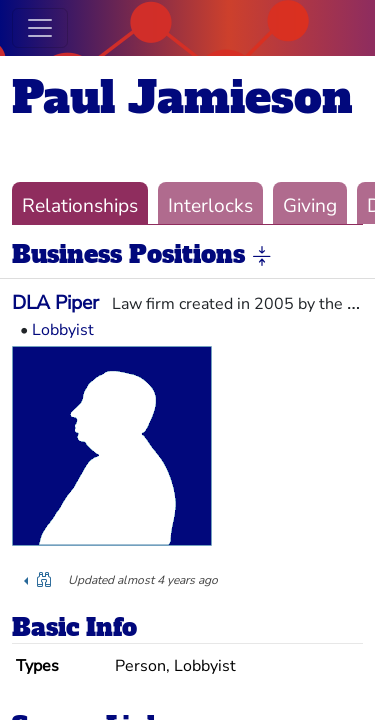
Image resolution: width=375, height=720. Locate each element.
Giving (310, 206)
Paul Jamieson (182, 97)
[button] (262, 256)
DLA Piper (55, 303)
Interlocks (210, 206)
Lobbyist (63, 330)
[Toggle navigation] (40, 28)
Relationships (80, 206)
